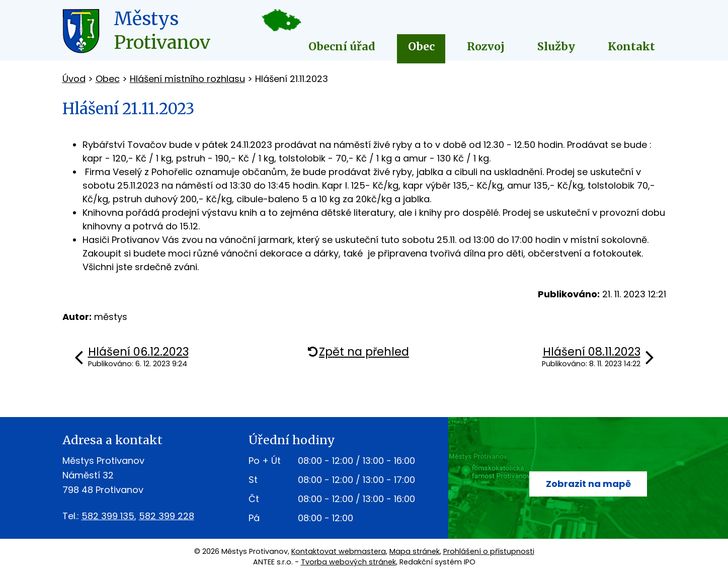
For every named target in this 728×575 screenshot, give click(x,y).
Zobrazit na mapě (588, 484)
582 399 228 (167, 516)
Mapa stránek (415, 551)
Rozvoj (486, 47)
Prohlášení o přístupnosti (489, 551)
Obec (421, 47)
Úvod (74, 79)
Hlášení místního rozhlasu (187, 79)
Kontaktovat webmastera (339, 551)
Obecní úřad (342, 47)
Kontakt (631, 47)
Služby (556, 47)
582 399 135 (108, 516)
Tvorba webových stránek (348, 562)
